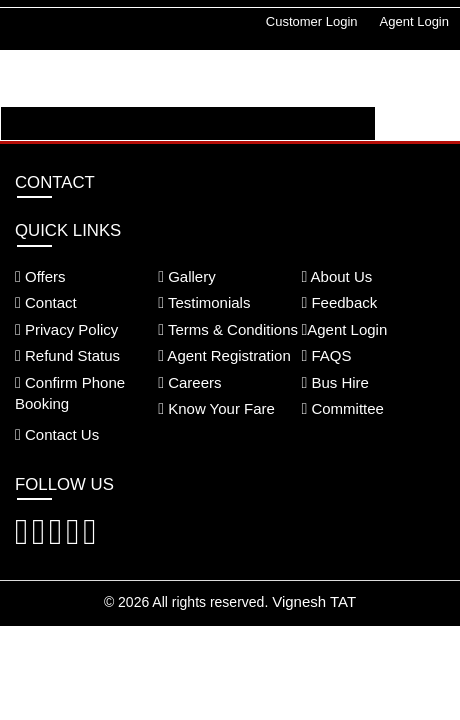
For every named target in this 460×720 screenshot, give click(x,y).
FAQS (326, 355)
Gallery (187, 276)
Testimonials (204, 302)
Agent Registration (224, 355)
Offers (40, 276)
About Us (336, 276)
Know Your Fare (216, 408)
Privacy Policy (66, 329)
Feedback (339, 302)
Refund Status (67, 355)
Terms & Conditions (228, 329)
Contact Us (57, 434)
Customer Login (312, 21)
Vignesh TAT (314, 601)
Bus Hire (335, 382)
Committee (342, 408)
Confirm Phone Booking (70, 393)
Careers (189, 382)
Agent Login (414, 21)
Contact (46, 302)
